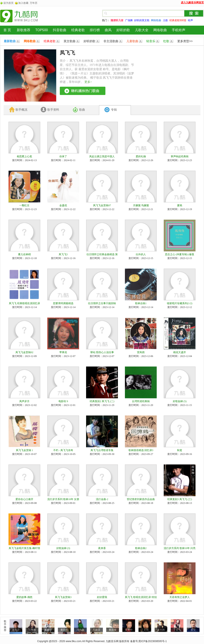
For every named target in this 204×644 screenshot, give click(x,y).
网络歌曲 (160, 30)
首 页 (7, 30)
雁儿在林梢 (24, 254)
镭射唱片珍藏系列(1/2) (180, 303)
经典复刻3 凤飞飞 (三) (180, 499)
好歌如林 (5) (180, 401)
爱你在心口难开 (24, 499)
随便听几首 (117, 20)
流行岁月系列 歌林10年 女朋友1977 (63, 499)
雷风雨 (141, 352)
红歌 (166, 41)
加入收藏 (23, 3)
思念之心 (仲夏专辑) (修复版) (180, 255)
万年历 (34, 3)
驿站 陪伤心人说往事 (102, 352)
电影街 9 (63, 401)
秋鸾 (180, 450)
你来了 (63, 156)
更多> (88, 82)
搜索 (194, 13)
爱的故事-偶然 (24, 597)
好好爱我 (102, 597)
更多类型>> (185, 41)
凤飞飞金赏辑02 (24, 352)
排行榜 (95, 30)
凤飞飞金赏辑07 (102, 205)
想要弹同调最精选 (63, 303)
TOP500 (41, 30)
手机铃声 (179, 30)
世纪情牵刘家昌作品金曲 (141, 499)
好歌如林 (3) (63, 548)
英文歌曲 (70, 41)
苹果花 (63, 352)
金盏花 (63, 205)
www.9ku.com (74, 641)
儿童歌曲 (132, 41)
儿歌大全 (142, 30)
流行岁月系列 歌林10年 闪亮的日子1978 (180, 548)
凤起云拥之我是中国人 (102, 156)
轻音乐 (151, 41)
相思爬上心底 (24, 156)
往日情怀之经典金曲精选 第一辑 (102, 255)
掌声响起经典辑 (180, 156)
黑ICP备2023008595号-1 (153, 641)
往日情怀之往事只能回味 (102, 303)
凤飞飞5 (63, 254)
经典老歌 (78, 30)
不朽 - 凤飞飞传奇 (63, 450)
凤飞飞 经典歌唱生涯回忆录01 (24, 304)
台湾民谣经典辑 (141, 401)
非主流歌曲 (111, 41)
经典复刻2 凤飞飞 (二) (102, 401)
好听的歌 (123, 30)
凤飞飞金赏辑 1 (24, 450)
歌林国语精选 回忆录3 (141, 450)
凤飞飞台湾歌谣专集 (102, 450)
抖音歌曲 (60, 30)
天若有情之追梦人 (180, 597)
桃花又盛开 (180, 352)
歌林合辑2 (141, 548)
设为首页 (8, 3)
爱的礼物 (141, 156)
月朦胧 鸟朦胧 (141, 205)
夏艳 (180, 205)
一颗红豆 (24, 205)
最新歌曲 (10, 41)
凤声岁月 (24, 401)
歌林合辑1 (141, 303)
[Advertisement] (160, 70)
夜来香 (102, 548)
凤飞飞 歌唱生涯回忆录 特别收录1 (141, 597)
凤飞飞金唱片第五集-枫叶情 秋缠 (24, 548)
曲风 (108, 30)
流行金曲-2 (102, 499)
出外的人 (141, 254)
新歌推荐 (24, 30)
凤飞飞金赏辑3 (63, 597)
